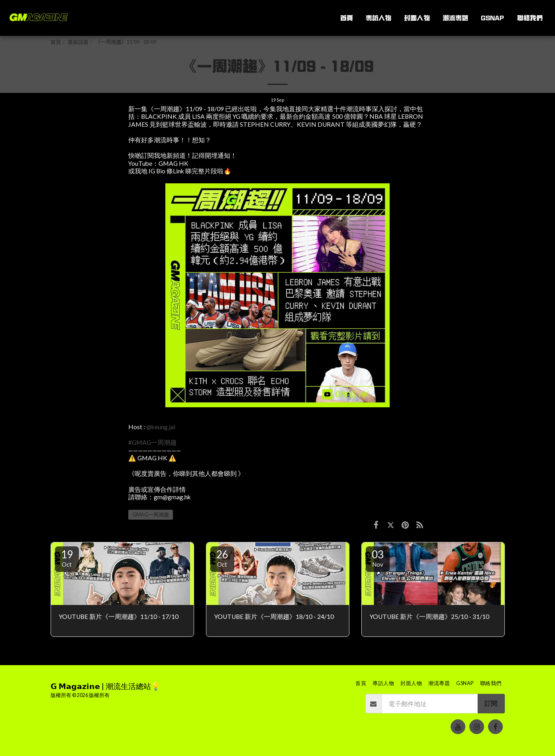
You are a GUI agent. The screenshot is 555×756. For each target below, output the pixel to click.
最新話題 (78, 42)
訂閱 (491, 703)
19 (67, 558)
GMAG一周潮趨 (151, 515)
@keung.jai (161, 427)
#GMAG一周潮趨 (152, 442)
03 (378, 558)
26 (222, 558)
